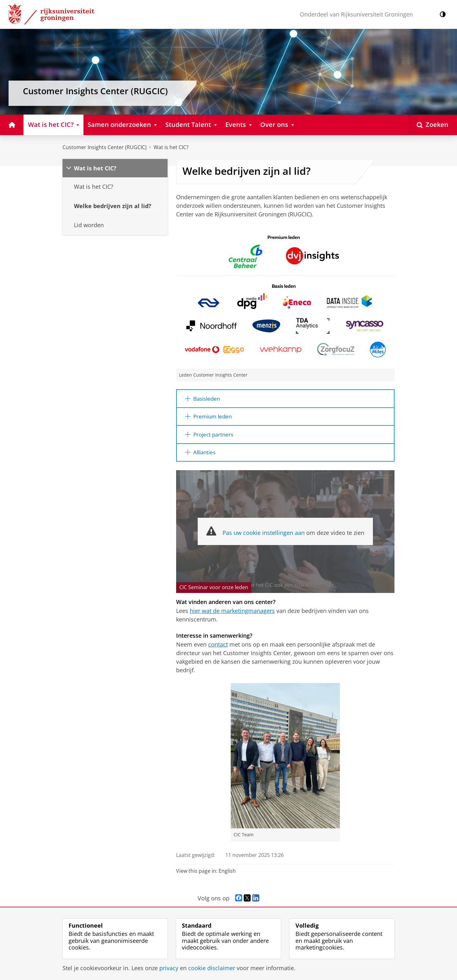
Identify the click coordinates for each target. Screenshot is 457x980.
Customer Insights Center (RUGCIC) (105, 147)
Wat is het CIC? (171, 147)
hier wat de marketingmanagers (232, 613)
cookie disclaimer (212, 968)
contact (218, 647)
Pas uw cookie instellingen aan (264, 535)
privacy (169, 968)
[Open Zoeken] (433, 125)
